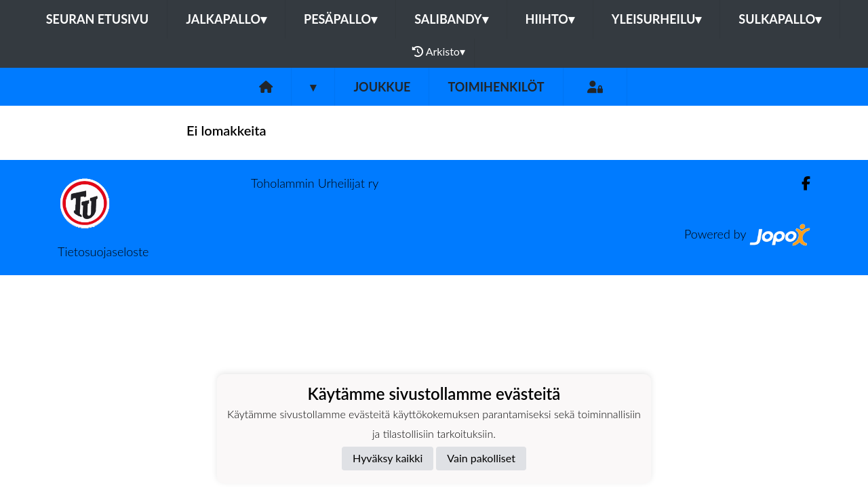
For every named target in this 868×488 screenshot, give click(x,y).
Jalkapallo (226, 19)
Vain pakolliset (481, 458)
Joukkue (382, 87)
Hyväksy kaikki (388, 458)
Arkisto (439, 52)
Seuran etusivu (98, 19)
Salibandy (451, 19)
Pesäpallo (340, 19)
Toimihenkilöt (496, 87)
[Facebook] (801, 183)
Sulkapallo (780, 19)
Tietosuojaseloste (103, 251)
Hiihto (550, 19)
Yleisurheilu (656, 19)
